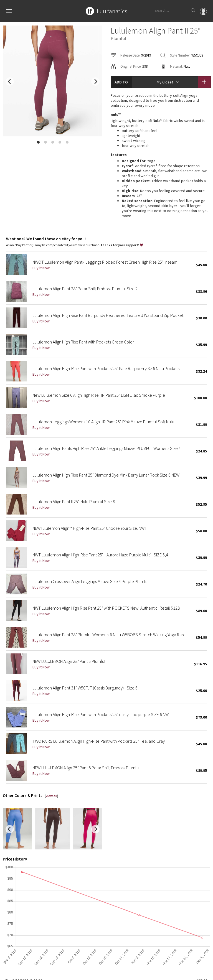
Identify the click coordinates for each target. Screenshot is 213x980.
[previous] (10, 82)
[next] (95, 82)
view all (51, 737)
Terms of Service (79, 973)
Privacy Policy (52, 973)
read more (160, 165)
